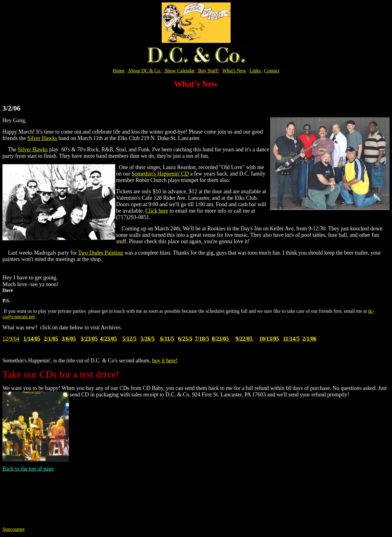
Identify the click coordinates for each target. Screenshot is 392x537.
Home (119, 71)
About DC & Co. (144, 71)
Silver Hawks (42, 138)
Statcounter (14, 529)
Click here (156, 211)
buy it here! (165, 361)
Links (256, 71)
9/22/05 (245, 339)
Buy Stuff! (209, 71)
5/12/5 (130, 339)
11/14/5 (291, 339)
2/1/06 (309, 339)
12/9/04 (11, 339)
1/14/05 (32, 339)
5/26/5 (148, 339)
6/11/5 (167, 339)
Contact (272, 71)
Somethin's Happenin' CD (160, 174)
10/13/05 (269, 339)
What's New (234, 71)
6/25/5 (185, 339)
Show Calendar (179, 71)
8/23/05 (221, 339)
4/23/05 (109, 339)
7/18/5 (202, 339)
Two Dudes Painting (101, 253)
